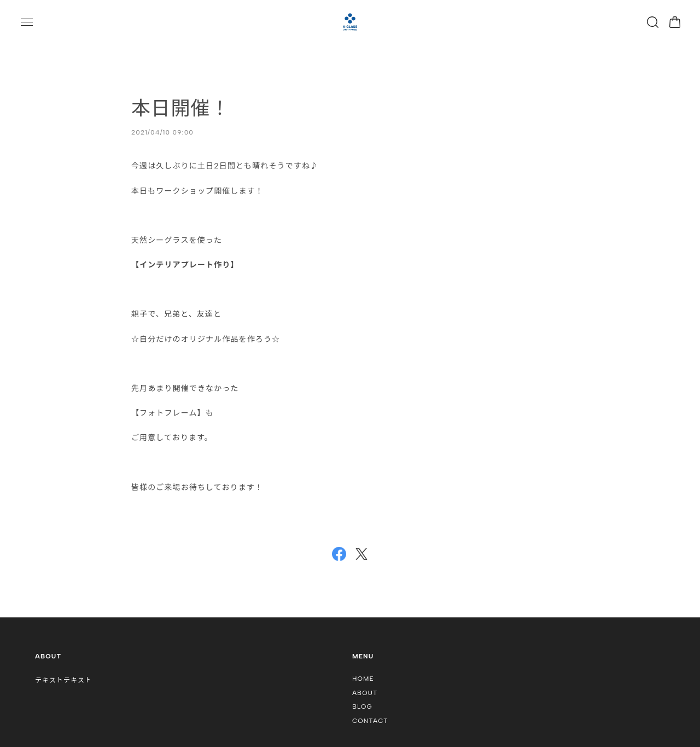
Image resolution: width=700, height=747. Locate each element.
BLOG (362, 707)
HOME (363, 679)
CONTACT (370, 721)
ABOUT (365, 693)
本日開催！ (181, 108)
